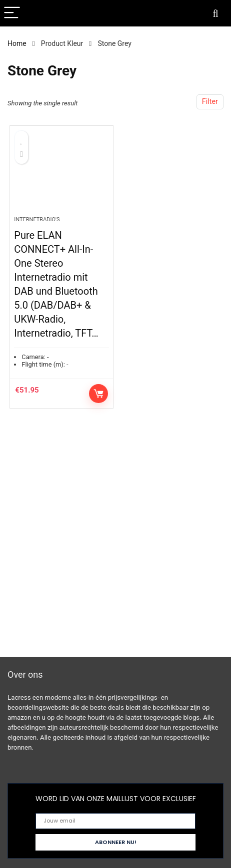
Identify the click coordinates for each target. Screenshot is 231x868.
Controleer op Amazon (98, 394)
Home (17, 43)
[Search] (215, 13)
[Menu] (12, 13)
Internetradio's (37, 219)
